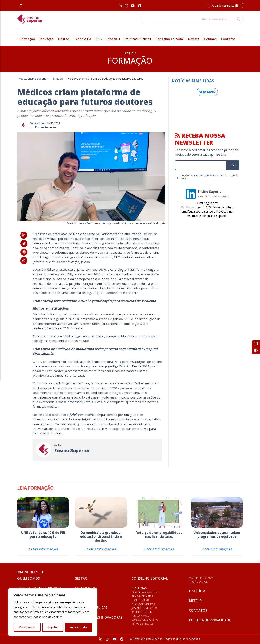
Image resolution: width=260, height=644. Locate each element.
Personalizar (27, 627)
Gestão (64, 39)
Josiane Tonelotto (144, 608)
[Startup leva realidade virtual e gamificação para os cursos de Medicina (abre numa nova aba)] (98, 301)
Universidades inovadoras (98, 617)
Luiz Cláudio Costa (145, 620)
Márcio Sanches (143, 624)
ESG (99, 39)
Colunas (210, 39)
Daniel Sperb (140, 600)
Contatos (228, 39)
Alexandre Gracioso (146, 592)
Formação (27, 39)
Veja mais (207, 92)
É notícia (197, 591)
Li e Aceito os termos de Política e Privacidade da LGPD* (209, 177)
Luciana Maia (140, 616)
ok (232, 165)
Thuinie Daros (198, 582)
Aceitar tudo (79, 627)
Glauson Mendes (143, 604)
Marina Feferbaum (201, 578)
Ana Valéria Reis (142, 596)
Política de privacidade (210, 620)
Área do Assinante (225, 5)
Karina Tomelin (142, 612)
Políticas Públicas (138, 39)
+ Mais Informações (43, 549)
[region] (53, 612)
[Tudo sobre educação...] (188, 19)
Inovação (47, 39)
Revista (194, 39)
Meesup (195, 601)
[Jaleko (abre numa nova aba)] (74, 415)
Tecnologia (82, 39)
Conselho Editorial (170, 39)
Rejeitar (53, 627)
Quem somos (29, 578)
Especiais (113, 39)
